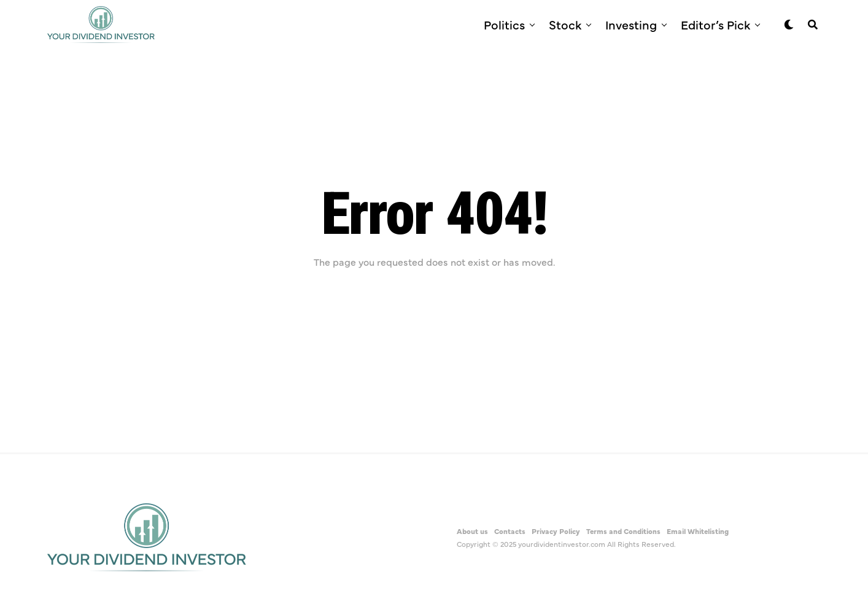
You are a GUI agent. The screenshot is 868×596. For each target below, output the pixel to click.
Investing (631, 24)
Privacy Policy (556, 531)
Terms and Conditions (623, 531)
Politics (504, 24)
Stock (565, 24)
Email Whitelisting (698, 531)
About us (472, 531)
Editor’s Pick (715, 24)
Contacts (510, 531)
